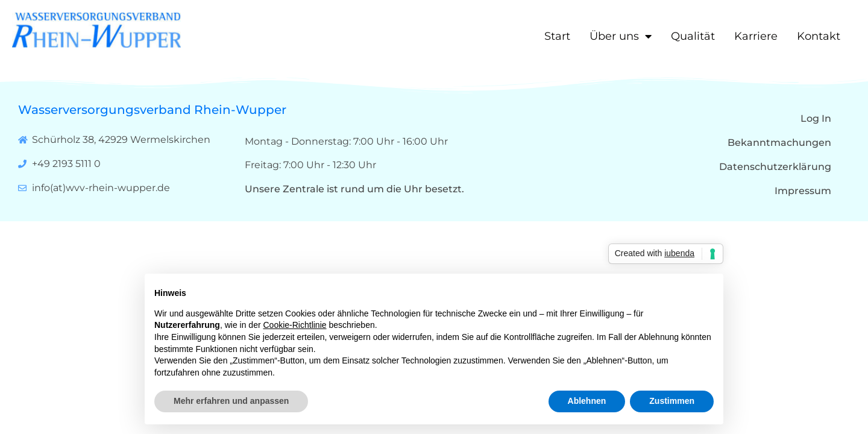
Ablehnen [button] (587, 401)
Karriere (756, 36)
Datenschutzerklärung (775, 167)
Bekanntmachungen (779, 143)
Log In (816, 118)
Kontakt (819, 36)
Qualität (693, 36)
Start (557, 36)
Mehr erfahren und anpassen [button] (231, 401)
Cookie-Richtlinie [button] (295, 325)
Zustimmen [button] (672, 401)
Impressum (803, 191)
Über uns (621, 36)
